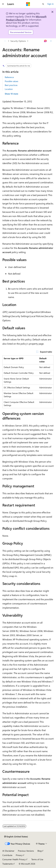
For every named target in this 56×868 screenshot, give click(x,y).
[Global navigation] (3, 4)
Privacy (19, 855)
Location (9, 89)
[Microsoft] (28, 4)
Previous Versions (26, 851)
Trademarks (8, 864)
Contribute (7, 855)
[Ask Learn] (45, 41)
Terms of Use (37, 859)
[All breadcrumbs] (5, 41)
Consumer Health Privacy (14, 859)
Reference (9, 77)
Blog (39, 851)
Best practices (11, 85)
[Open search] (43, 4)
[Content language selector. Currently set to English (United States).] (16, 837)
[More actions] (51, 41)
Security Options (18, 41)
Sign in (50, 4)
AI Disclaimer (8, 851)
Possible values (11, 81)
